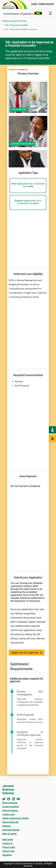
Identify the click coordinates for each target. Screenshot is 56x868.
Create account (46, 4)
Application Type (19, 110)
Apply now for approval (27, 652)
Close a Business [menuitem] (10, 811)
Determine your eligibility (23, 144)
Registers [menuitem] (7, 826)
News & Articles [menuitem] (9, 834)
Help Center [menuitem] (8, 840)
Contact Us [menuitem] (7, 843)
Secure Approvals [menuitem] (10, 822)
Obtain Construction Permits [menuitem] (15, 818)
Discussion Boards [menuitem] (11, 830)
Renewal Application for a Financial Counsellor (28, 202)
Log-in (34, 4)
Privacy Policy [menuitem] (9, 847)
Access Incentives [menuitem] (10, 807)
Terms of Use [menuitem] (8, 851)
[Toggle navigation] (50, 13)
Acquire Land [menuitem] (8, 814)
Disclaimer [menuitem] (7, 855)
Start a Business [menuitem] (10, 803)
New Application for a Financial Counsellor (28, 185)
